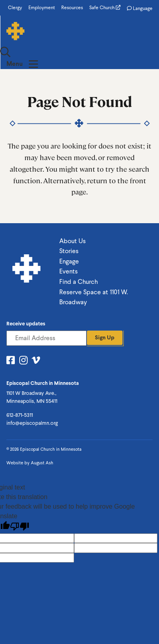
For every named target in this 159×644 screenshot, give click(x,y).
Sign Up (105, 315)
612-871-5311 (20, 393)
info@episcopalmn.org (32, 401)
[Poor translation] (20, 504)
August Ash (42, 441)
